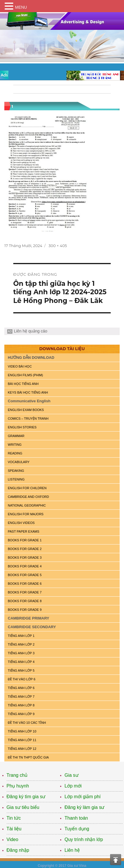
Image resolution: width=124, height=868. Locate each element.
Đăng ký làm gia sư (84, 807)
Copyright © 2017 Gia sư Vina (62, 866)
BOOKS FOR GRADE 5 (25, 575)
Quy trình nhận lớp (84, 839)
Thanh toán (76, 818)
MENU (21, 7)
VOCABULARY (19, 462)
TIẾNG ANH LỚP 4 (21, 662)
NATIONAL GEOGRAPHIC (27, 505)
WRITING (15, 445)
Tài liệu (14, 829)
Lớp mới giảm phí (83, 797)
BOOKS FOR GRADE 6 (25, 584)
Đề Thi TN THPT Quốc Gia (28, 757)
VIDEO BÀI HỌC (20, 366)
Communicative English (29, 401)
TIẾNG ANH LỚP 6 (21, 688)
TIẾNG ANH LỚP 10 (22, 731)
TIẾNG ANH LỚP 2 (21, 644)
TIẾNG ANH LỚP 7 (21, 697)
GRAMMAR (16, 436)
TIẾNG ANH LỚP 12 (22, 749)
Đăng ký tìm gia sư (26, 797)
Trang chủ (17, 775)
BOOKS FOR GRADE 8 (25, 601)
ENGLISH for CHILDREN (27, 488)
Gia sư (71, 775)
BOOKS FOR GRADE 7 (25, 592)
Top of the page (116, 860)
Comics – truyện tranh (28, 419)
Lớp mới (73, 786)
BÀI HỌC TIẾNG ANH (23, 384)
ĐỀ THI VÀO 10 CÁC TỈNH (27, 723)
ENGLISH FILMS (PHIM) (25, 375)
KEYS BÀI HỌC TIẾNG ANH (28, 392)
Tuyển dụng (77, 829)
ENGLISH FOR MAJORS (26, 514)
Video (13, 839)
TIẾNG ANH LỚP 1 (21, 636)
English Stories (22, 427)
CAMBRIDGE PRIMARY (28, 618)
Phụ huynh (18, 786)
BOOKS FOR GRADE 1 (25, 540)
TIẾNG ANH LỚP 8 (21, 705)
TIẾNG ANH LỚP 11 (22, 740)
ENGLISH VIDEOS (21, 523)
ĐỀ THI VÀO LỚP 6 (22, 679)
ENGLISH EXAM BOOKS (26, 410)
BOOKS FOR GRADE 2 (25, 549)
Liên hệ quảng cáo (31, 331)
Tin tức (14, 818)
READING (15, 453)
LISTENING (16, 479)
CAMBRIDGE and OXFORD (28, 497)
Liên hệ (72, 850)
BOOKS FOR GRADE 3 (25, 558)
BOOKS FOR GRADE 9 (25, 610)
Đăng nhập (18, 850)
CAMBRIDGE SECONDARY (32, 627)
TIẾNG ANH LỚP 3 (21, 653)
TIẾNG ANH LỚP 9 (21, 714)
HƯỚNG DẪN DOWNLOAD (31, 358)
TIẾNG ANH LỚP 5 (21, 670)
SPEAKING (16, 471)
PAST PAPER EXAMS (24, 531)
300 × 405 (58, 246)
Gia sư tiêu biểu (23, 807)
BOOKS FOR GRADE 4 (25, 566)
